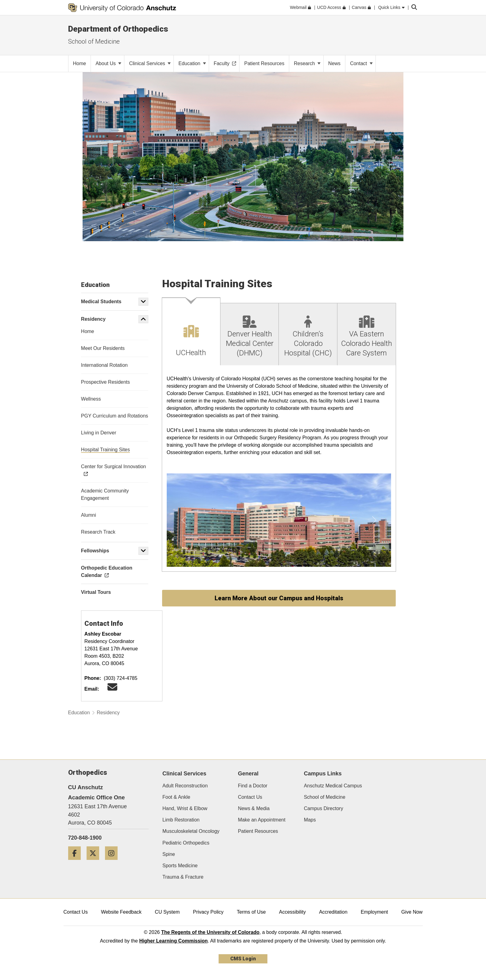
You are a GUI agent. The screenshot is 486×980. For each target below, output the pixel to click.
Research (307, 63)
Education (192, 63)
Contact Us (250, 797)
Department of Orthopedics (118, 29)
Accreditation (333, 912)
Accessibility (292, 912)
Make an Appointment (262, 820)
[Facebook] (77, 862)
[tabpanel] (279, 469)
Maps (310, 820)
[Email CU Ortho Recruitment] (112, 689)
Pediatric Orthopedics (186, 843)
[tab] (191, 332)
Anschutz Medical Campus (333, 786)
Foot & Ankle (176, 797)
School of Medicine (325, 797)
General (248, 774)
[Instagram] (114, 862)
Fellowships (95, 551)
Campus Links (323, 774)
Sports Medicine (180, 866)
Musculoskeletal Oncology (191, 831)
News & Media (254, 808)
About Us (108, 63)
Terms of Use (251, 912)
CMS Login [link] (243, 959)
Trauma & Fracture (183, 877)
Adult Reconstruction (185, 786)
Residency (93, 319)
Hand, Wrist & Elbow (185, 808)
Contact (361, 63)
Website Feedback (121, 912)
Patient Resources (258, 831)
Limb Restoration (181, 820)
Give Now (412, 912)
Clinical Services (150, 63)
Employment (374, 912)
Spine (169, 854)
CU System (167, 912)
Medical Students (101, 302)
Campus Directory (324, 808)
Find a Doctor (253, 786)
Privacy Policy (208, 912)
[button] (143, 302)
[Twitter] (95, 862)
